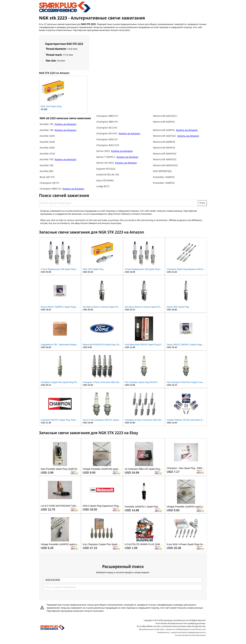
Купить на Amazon (66, 124)
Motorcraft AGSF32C (165, 136)
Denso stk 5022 (105, 163)
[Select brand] (123, 580)
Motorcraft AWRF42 (164, 142)
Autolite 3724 (47, 153)
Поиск (202, 203)
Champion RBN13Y (107, 116)
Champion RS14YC (107, 133)
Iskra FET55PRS (105, 180)
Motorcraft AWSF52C (165, 159)
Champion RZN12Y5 (108, 145)
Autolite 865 (46, 171)
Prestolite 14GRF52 (164, 183)
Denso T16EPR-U (106, 157)
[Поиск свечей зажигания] (119, 203)
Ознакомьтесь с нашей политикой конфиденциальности (181, 632)
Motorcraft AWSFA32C (166, 165)
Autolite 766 (46, 165)
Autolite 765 (47, 159)
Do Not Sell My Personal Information (191, 635)
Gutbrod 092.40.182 (108, 174)
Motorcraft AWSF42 (164, 148)
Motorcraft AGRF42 (164, 122)
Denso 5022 (103, 151)
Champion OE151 (50, 183)
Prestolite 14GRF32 (164, 177)
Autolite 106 (46, 130)
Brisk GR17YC (47, 177)
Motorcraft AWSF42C (165, 153)
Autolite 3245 (47, 136)
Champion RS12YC (107, 128)
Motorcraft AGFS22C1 (165, 116)
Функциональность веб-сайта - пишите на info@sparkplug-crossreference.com (172, 629)
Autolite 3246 (47, 142)
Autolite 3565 (47, 148)
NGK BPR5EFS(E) (162, 171)
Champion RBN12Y (51, 189)
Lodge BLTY (103, 186)
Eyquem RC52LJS (106, 169)
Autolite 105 (47, 124)
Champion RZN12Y (107, 139)
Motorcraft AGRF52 (164, 130)
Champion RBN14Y (107, 122)
